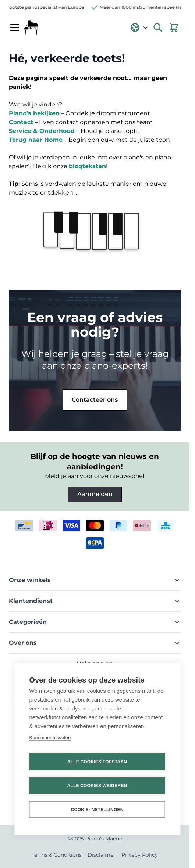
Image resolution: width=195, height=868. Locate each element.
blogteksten (87, 166)
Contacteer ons (95, 400)
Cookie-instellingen (97, 810)
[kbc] (166, 525)
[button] (95, 580)
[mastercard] (95, 525)
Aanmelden (95, 494)
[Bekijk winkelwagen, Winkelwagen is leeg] (174, 28)
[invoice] (95, 543)
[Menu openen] (15, 28)
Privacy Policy (140, 855)
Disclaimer (102, 855)
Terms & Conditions (57, 855)
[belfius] (142, 525)
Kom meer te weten (50, 737)
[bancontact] (24, 525)
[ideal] (48, 525)
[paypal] (118, 525)
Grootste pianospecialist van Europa (46, 7)
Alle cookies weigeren (97, 786)
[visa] (71, 525)
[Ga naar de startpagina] (31, 28)
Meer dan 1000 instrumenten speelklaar (145, 7)
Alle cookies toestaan (97, 762)
